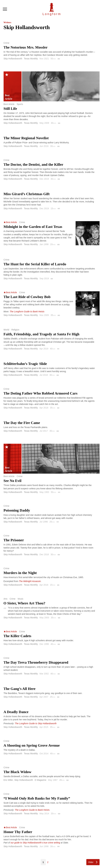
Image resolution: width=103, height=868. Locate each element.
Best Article (9, 104)
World (6, 330)
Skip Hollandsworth (13, 59)
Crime (6, 43)
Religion (15, 330)
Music (21, 599)
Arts (6, 599)
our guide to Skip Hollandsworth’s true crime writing (35, 843)
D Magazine (40, 780)
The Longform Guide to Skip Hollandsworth (36, 723)
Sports (20, 104)
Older (91, 862)
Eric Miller (8, 780)
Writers (7, 22)
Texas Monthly (31, 59)
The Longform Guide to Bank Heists (27, 312)
